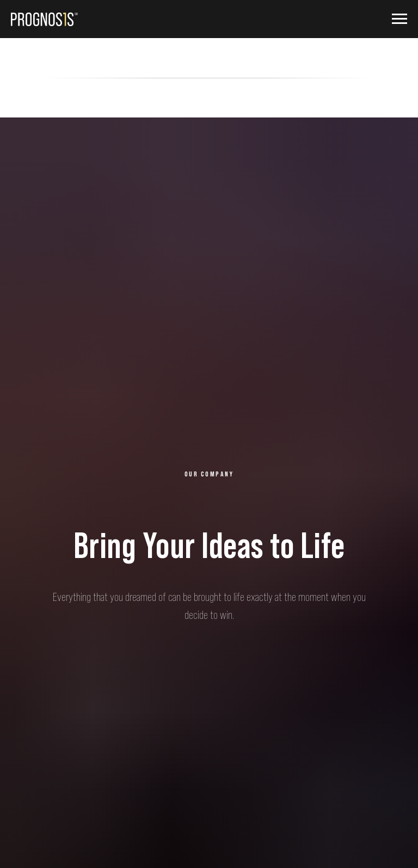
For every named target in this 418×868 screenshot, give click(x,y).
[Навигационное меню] (399, 19)
